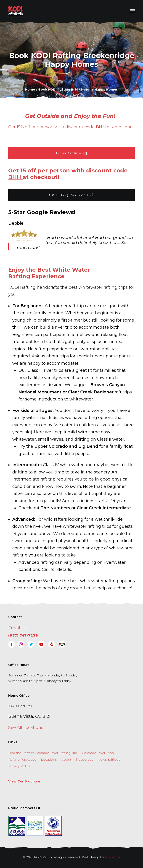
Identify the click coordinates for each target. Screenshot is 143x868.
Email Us (17, 628)
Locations (49, 759)
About (66, 759)
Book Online (72, 153)
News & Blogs (109, 759)
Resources (84, 759)
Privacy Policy (19, 766)
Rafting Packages (22, 759)
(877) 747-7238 (23, 635)
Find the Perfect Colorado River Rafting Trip (43, 753)
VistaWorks (113, 857)
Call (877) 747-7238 (71, 195)
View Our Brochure (24, 781)
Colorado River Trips (98, 753)
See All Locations (26, 728)
